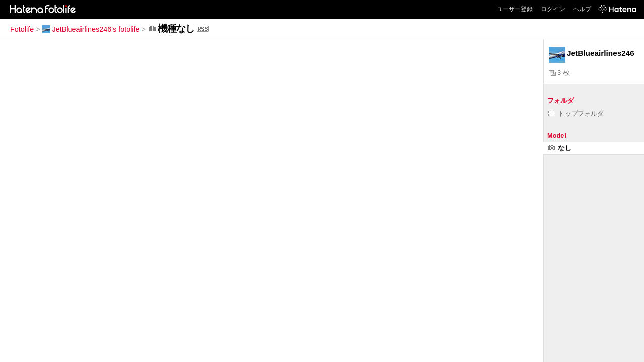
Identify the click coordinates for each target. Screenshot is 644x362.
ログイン (553, 9)
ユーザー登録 (515, 9)
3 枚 (559, 73)
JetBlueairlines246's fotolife (91, 29)
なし (560, 148)
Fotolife (22, 29)
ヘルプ (582, 9)
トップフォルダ (576, 113)
